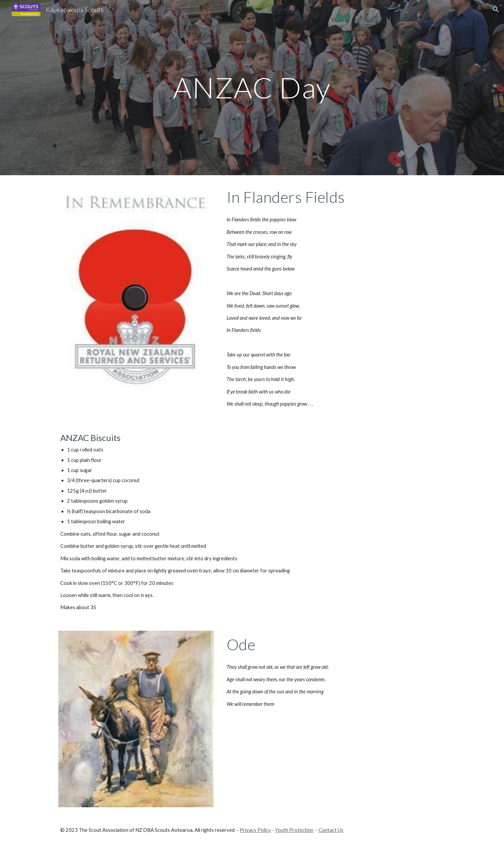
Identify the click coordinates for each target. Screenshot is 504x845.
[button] (496, 9)
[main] (252, 87)
